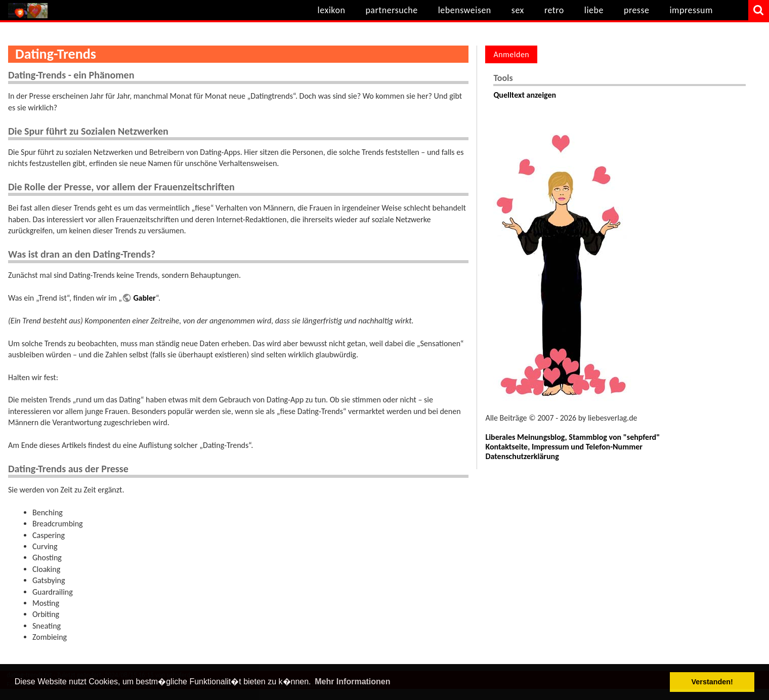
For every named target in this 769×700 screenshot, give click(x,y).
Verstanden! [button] (712, 682)
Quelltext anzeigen (525, 95)
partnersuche (391, 10)
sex (518, 10)
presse (637, 10)
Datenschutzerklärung (522, 456)
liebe (594, 10)
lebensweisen (465, 10)
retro (554, 10)
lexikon (332, 10)
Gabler (144, 298)
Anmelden (511, 54)
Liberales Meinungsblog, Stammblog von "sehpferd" (572, 437)
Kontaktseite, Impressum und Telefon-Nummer (564, 447)
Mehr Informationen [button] (352, 682)
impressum (691, 10)
